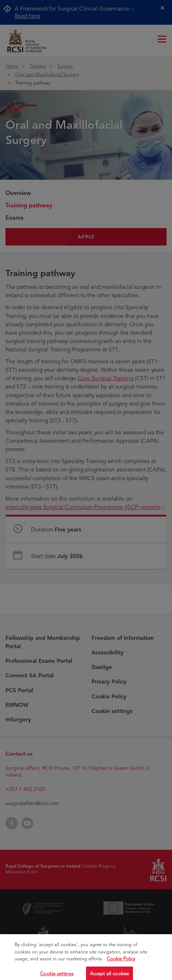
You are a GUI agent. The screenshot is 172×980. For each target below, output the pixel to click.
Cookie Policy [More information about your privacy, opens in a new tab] (121, 965)
